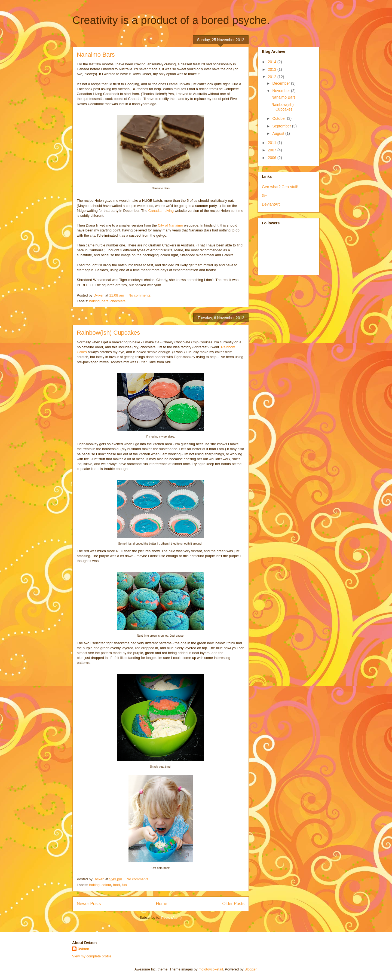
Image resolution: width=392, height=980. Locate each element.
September (282, 126)
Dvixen (83, 949)
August (279, 133)
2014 (273, 62)
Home (162, 904)
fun (124, 885)
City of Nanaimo (170, 225)
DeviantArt (271, 204)
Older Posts (233, 904)
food (116, 885)
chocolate (118, 301)
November (281, 91)
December (281, 83)
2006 (273, 158)
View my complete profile (92, 956)
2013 (273, 69)
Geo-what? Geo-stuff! (280, 187)
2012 (273, 77)
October (280, 118)
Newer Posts (89, 904)
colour (106, 885)
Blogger (250, 969)
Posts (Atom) (171, 918)
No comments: (140, 295)
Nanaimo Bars (96, 55)
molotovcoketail (211, 969)
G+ (264, 196)
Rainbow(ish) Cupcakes (108, 333)
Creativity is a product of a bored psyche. (171, 20)
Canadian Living (161, 211)
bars (105, 301)
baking (94, 301)
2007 (273, 150)
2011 (273, 143)
